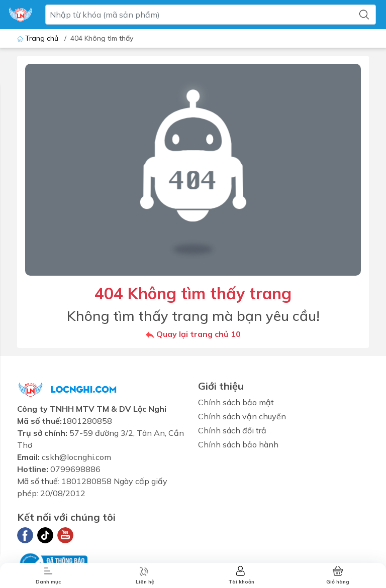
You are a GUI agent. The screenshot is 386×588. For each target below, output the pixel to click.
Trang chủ (39, 38)
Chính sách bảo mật (236, 402)
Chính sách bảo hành (238, 444)
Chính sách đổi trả (232, 430)
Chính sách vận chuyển (242, 416)
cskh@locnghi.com (76, 457)
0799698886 (75, 469)
